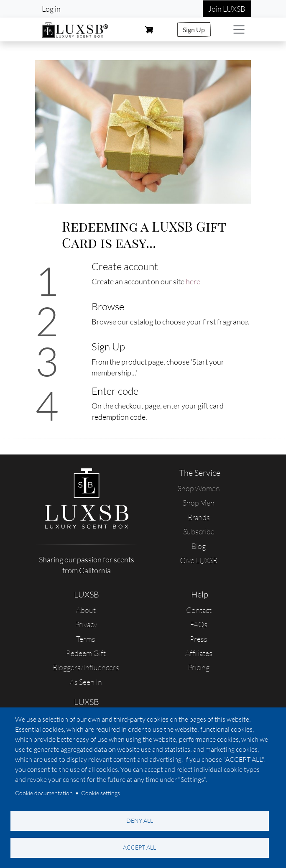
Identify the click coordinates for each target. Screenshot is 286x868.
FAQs (199, 624)
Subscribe (199, 531)
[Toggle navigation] (239, 29)
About (86, 610)
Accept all (139, 847)
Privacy (86, 624)
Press (199, 639)
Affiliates (199, 653)
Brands (199, 517)
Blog (199, 546)
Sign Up (194, 29)
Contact (199, 610)
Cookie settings (101, 793)
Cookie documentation (44, 793)
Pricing (199, 667)
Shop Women (199, 488)
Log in (51, 9)
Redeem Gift (86, 653)
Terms (86, 639)
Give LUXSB (199, 560)
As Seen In (86, 682)
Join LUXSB (227, 9)
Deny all (140, 820)
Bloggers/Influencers (86, 667)
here (193, 281)
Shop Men (199, 503)
